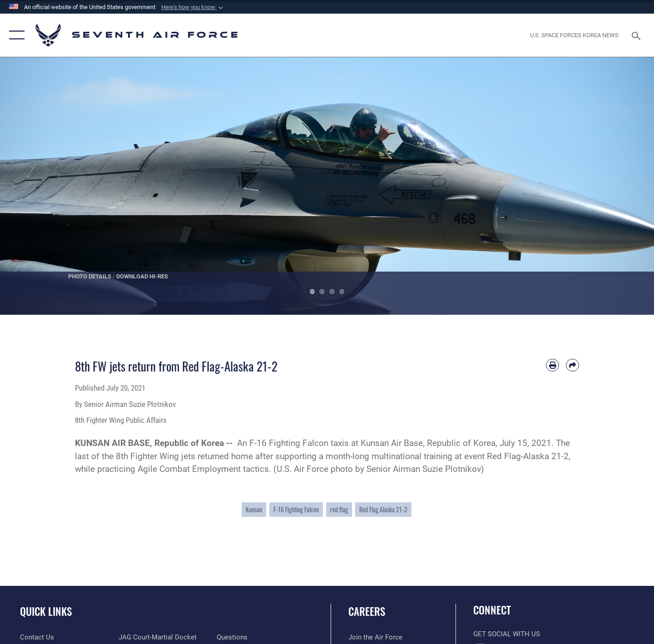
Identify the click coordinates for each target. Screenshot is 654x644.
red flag (339, 509)
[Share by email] (572, 365)
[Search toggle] (637, 35)
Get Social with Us (507, 634)
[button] (193, 7)
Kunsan (254, 509)
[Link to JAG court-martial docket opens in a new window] (158, 637)
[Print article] (552, 365)
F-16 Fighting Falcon (296, 509)
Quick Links (46, 611)
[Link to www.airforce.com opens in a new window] (375, 637)
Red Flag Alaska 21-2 (383, 509)
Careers (367, 611)
